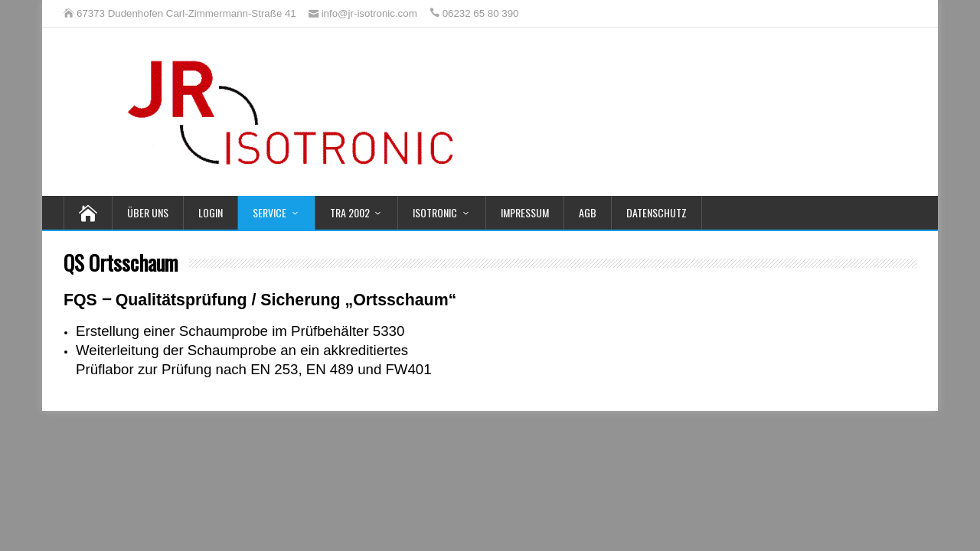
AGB (588, 212)
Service (269, 212)
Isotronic (435, 212)
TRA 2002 (350, 212)
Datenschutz (657, 212)
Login (211, 212)
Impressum (525, 212)
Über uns (148, 212)
